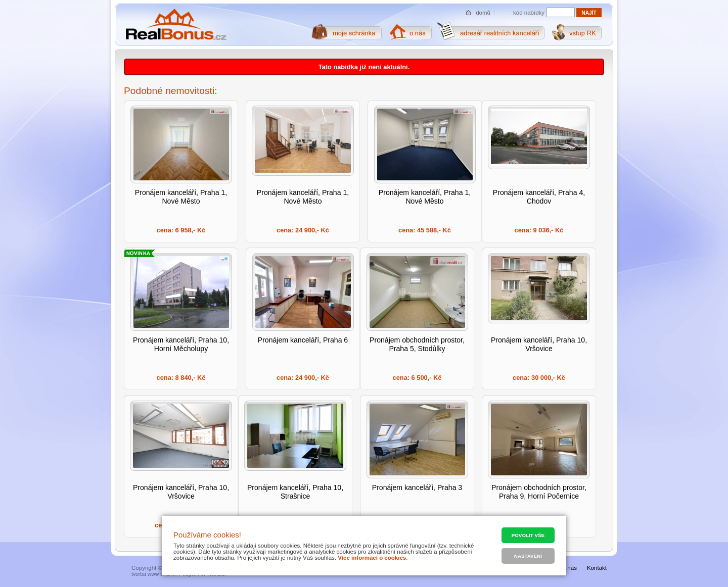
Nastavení (528, 556)
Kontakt (597, 568)
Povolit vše (528, 535)
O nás (569, 568)
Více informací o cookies (372, 558)
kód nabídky (529, 13)
